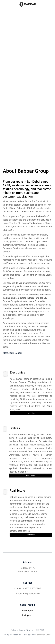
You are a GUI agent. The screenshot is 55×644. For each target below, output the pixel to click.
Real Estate (17, 491)
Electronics (17, 372)
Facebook (27, 610)
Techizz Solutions (44, 635)
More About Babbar (12, 353)
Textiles (14, 428)
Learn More (31, 413)
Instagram (28, 615)
